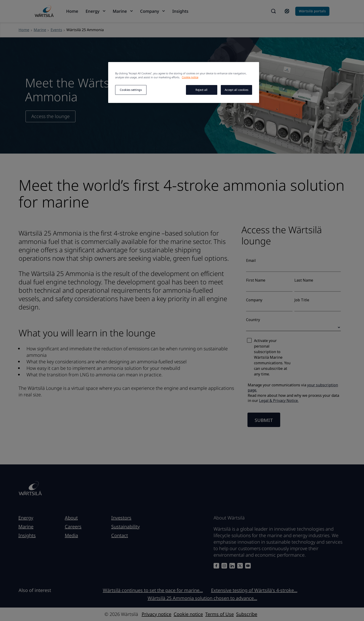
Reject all (201, 90)
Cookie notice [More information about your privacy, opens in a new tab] (190, 77)
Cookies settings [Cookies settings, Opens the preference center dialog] (131, 90)
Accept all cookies (236, 90)
